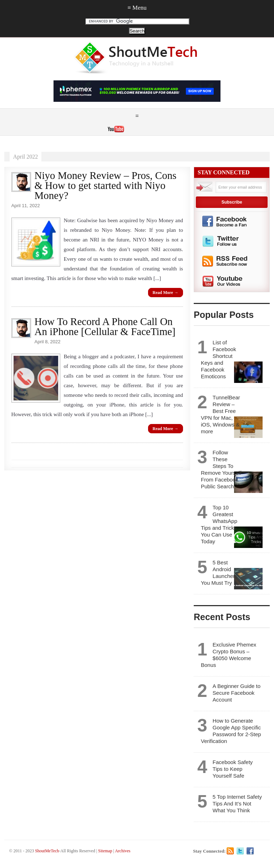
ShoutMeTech (47, 851)
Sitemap (105, 851)
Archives (123, 851)
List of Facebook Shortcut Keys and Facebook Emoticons (219, 359)
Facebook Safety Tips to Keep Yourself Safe (233, 769)
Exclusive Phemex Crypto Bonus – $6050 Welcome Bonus (229, 655)
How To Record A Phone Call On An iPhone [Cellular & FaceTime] (105, 326)
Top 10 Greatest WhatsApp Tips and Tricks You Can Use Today (219, 524)
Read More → (166, 293)
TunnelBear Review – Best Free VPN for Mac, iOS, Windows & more (220, 414)
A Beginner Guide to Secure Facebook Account (237, 693)
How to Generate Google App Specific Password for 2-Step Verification (231, 731)
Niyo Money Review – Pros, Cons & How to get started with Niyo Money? (106, 185)
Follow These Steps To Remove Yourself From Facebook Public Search (221, 469)
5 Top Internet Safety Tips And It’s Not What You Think (237, 804)
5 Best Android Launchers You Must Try (219, 573)
